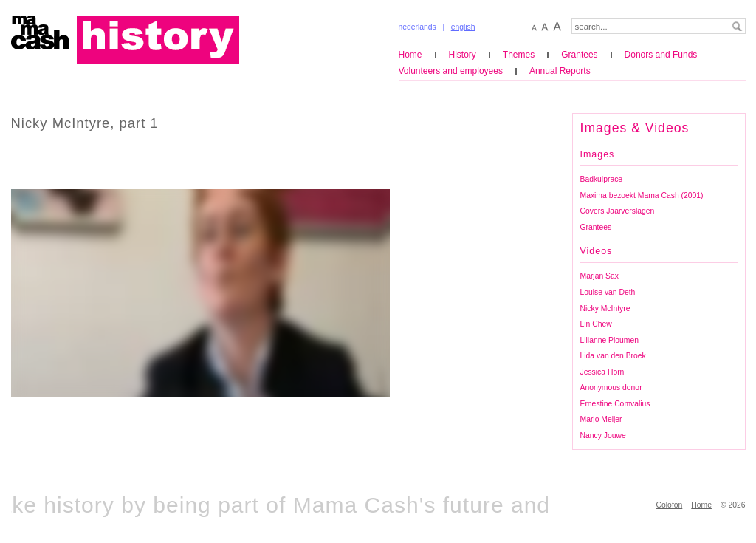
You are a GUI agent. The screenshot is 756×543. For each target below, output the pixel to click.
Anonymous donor (611, 387)
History (463, 55)
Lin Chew (596, 324)
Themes (519, 55)
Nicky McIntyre (605, 308)
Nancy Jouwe (603, 436)
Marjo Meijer (601, 419)
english (463, 27)
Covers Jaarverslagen (618, 211)
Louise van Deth (608, 292)
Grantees (579, 55)
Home (410, 55)
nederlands (417, 27)
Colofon (670, 505)
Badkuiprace (602, 179)
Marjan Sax (599, 276)
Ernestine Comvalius (615, 404)
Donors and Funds (661, 55)
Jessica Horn (602, 372)
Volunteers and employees (451, 71)
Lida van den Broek (613, 356)
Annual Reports (560, 71)
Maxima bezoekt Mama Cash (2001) (642, 195)
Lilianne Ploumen (609, 340)
